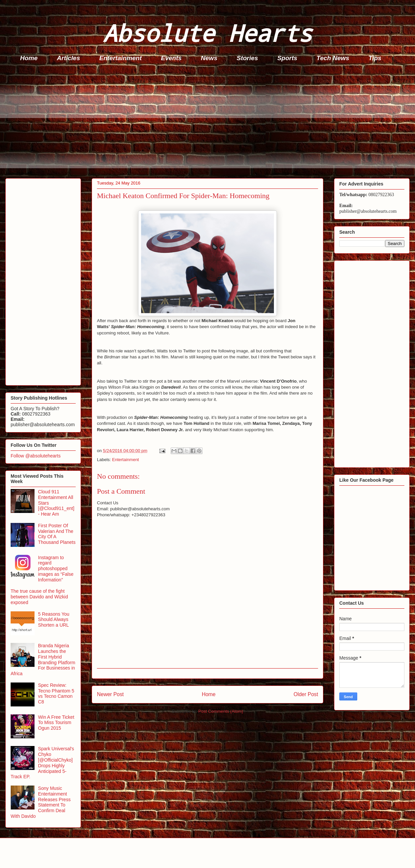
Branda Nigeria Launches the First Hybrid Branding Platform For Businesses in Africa (43, 660)
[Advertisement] (209, 122)
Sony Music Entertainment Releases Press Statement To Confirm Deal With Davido (41, 802)
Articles (68, 58)
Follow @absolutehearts (36, 456)
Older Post (306, 694)
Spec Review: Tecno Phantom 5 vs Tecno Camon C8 (56, 693)
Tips (375, 58)
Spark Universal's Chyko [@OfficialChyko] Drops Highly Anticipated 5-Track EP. (42, 763)
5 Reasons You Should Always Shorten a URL (54, 620)
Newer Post (110, 694)
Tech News (333, 58)
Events (171, 58)
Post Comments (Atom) (221, 711)
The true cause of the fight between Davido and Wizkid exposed (39, 597)
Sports (287, 58)
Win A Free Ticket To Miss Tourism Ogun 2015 (56, 723)
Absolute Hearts (207, 33)
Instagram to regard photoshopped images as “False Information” (56, 569)
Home (29, 58)
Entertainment (121, 58)
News (209, 58)
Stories (247, 58)
